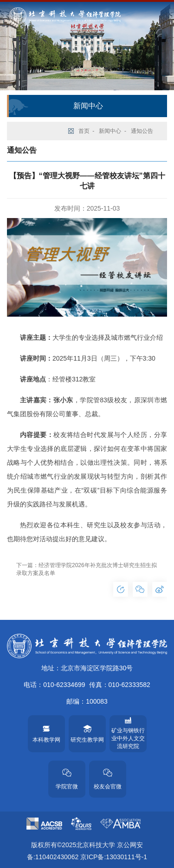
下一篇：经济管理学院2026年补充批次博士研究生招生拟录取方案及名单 (87, 569)
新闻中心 (110, 131)
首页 (84, 131)
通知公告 (142, 131)
